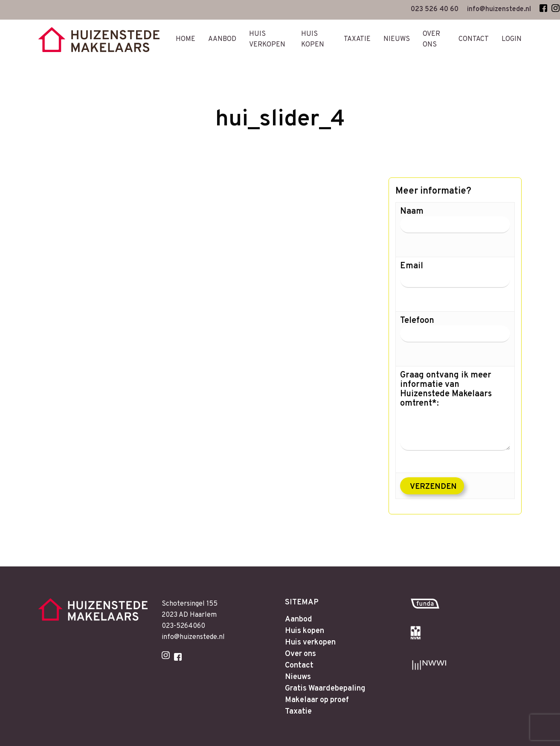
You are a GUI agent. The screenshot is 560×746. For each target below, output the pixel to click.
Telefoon (455, 336)
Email (455, 281)
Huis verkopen (313, 624)
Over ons (302, 636)
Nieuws (299, 662)
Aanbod (300, 598)
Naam (455, 226)
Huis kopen (307, 611)
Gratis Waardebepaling (330, 675)
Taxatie (300, 700)
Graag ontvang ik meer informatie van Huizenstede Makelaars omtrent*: (455, 411)
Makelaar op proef (321, 688)
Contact (300, 649)
